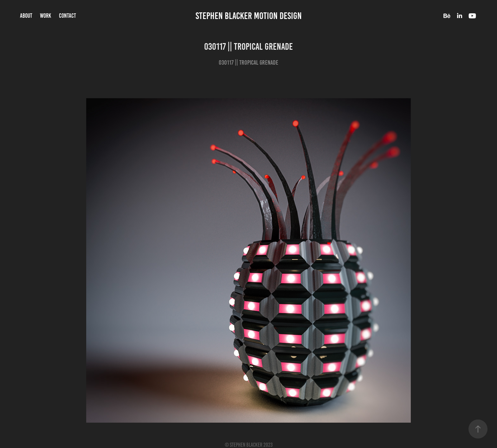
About (26, 16)
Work (45, 16)
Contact (68, 16)
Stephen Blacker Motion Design (249, 16)
